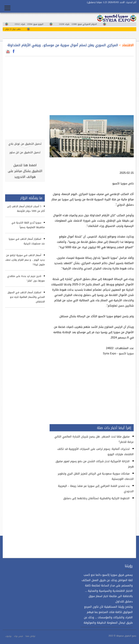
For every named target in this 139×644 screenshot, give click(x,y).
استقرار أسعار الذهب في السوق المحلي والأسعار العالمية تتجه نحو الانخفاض (26, 297)
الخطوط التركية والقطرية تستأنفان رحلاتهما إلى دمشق (96, 498)
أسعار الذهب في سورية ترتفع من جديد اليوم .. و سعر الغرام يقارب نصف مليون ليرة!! (25, 260)
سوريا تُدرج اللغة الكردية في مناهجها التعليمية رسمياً (28, 225)
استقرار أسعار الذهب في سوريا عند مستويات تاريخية (27, 241)
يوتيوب (8, 636)
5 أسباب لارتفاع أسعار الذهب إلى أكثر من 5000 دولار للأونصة (26, 209)
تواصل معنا (30, 636)
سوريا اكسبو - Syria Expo (118, 353)
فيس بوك (18, 636)
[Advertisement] (92, 84)
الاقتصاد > (126, 45)
